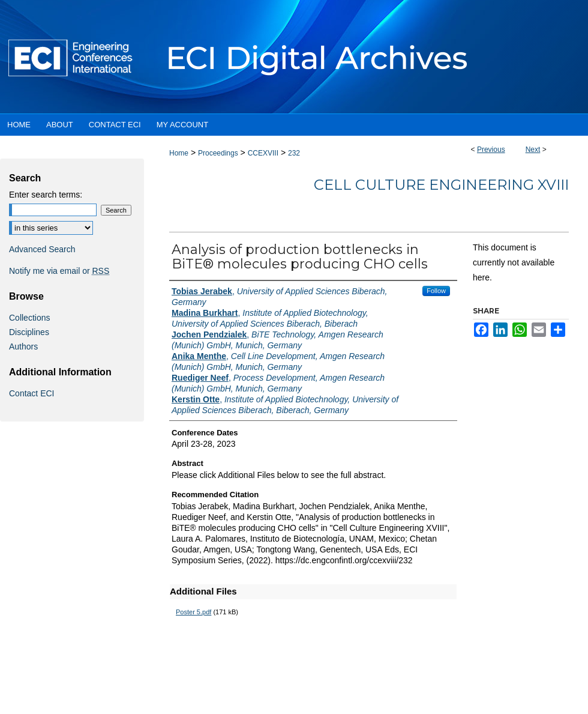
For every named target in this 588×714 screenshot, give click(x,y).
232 (294, 153)
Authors (23, 346)
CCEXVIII (263, 153)
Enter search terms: (46, 195)
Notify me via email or (59, 271)
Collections (29, 318)
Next (533, 150)
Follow (436, 291)
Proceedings (218, 153)
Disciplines (29, 332)
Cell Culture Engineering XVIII (441, 185)
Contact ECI (31, 393)
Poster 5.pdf (193, 612)
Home (179, 153)
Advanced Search (42, 249)
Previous (491, 150)
